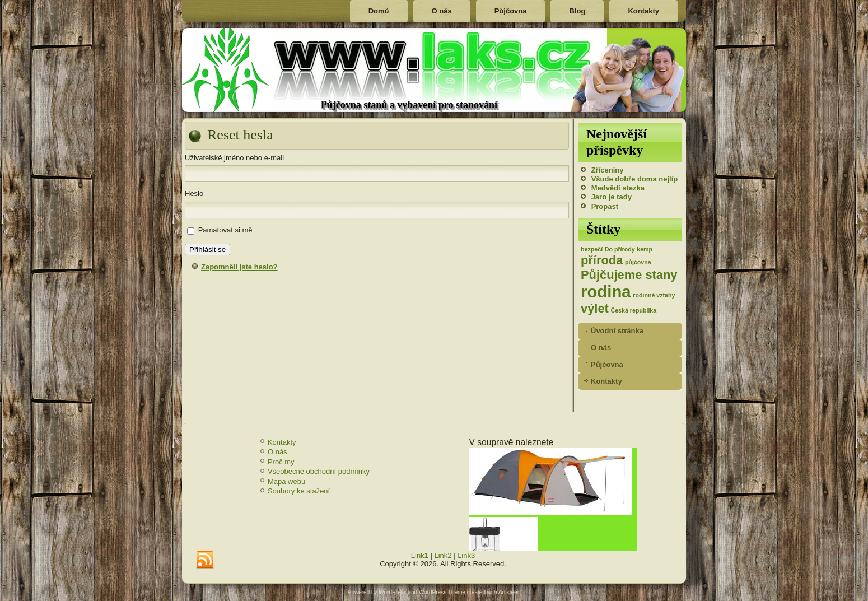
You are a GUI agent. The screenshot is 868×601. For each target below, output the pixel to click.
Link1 (420, 555)
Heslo (194, 194)
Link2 (443, 555)
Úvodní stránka (617, 331)
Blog (577, 11)
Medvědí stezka (618, 188)
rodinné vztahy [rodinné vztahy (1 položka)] (654, 295)
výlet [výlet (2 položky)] (595, 308)
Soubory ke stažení (299, 491)
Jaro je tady (612, 197)
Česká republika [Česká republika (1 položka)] (633, 310)
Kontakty (643, 11)
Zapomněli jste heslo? (239, 267)
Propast (605, 206)
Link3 (466, 555)
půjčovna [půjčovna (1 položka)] (638, 262)
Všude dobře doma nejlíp (635, 179)
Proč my (281, 462)
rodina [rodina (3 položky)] (606, 292)
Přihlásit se (207, 250)
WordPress (392, 592)
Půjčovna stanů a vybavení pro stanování (409, 105)
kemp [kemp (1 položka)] (645, 249)
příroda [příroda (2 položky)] (602, 260)
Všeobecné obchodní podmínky (319, 471)
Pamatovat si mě (225, 230)
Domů (379, 11)
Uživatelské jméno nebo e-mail (234, 158)
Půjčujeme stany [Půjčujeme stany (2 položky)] (629, 275)
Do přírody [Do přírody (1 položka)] (620, 249)
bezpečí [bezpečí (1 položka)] (592, 249)
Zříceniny (608, 170)
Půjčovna (511, 11)
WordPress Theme (442, 592)
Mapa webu (286, 481)
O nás (442, 11)
